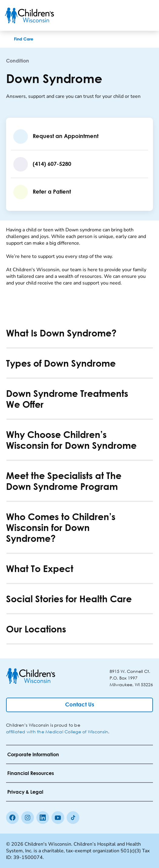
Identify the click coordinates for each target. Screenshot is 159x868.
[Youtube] (58, 818)
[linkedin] (43, 818)
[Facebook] (12, 818)
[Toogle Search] (131, 15)
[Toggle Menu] (147, 15)
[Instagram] (28, 818)
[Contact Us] (79, 705)
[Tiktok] (73, 818)
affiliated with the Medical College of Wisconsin (57, 732)
